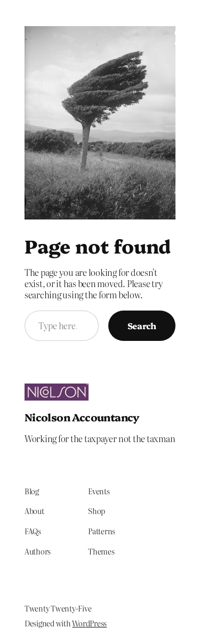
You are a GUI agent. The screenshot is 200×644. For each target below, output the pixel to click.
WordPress (89, 623)
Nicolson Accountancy (82, 417)
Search (142, 325)
